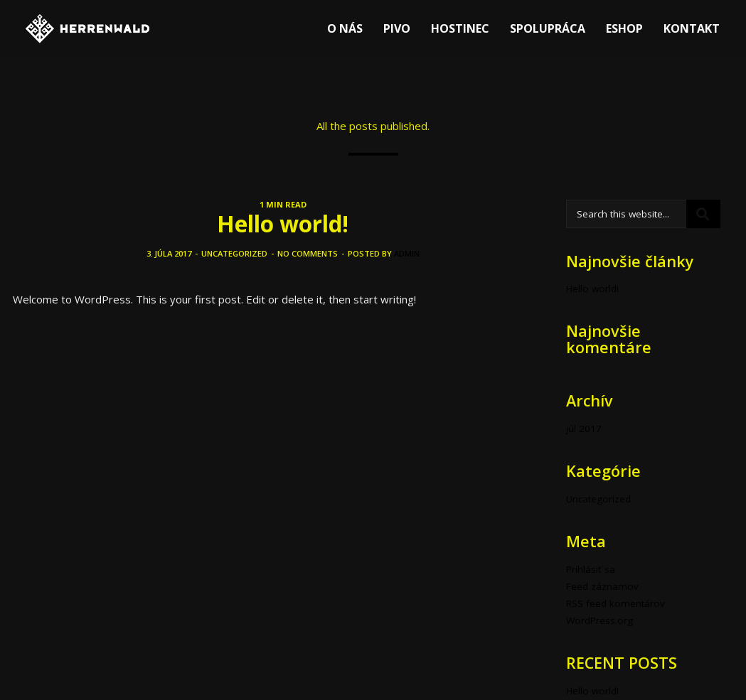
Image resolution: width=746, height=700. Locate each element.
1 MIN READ (283, 204)
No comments (308, 253)
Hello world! (283, 224)
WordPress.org (600, 620)
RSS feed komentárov (616, 603)
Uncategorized (234, 253)
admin (407, 253)
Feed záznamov (602, 586)
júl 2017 (584, 429)
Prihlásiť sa (591, 569)
